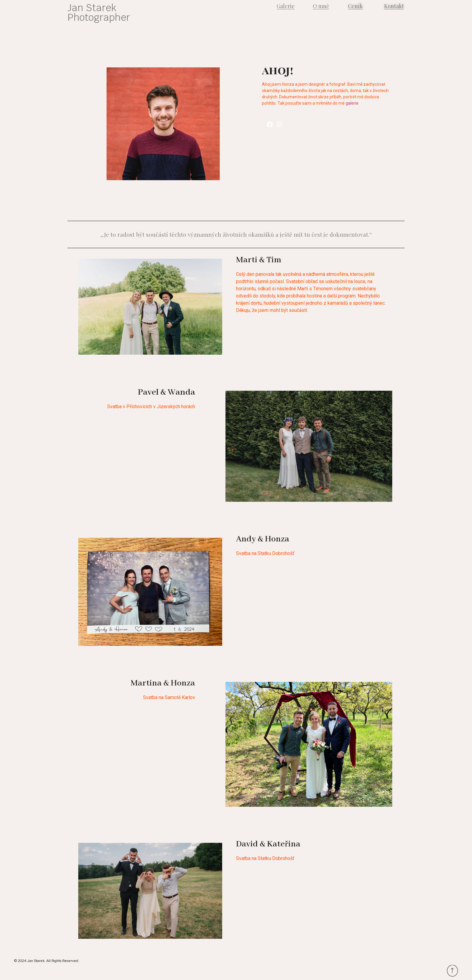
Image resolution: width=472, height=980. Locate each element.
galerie (352, 103)
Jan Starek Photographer (99, 12)
